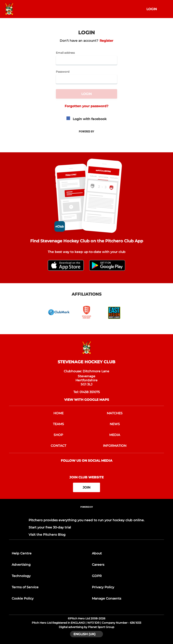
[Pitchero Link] (86, 513)
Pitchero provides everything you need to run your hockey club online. (86, 520)
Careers (98, 565)
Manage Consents (107, 598)
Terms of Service (25, 587)
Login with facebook (86, 119)
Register (106, 41)
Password (63, 72)
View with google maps (87, 400)
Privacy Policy (103, 587)
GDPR (97, 576)
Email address (65, 53)
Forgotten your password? (86, 106)
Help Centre (22, 553)
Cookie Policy (23, 598)
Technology (21, 576)
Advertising (21, 565)
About (97, 553)
